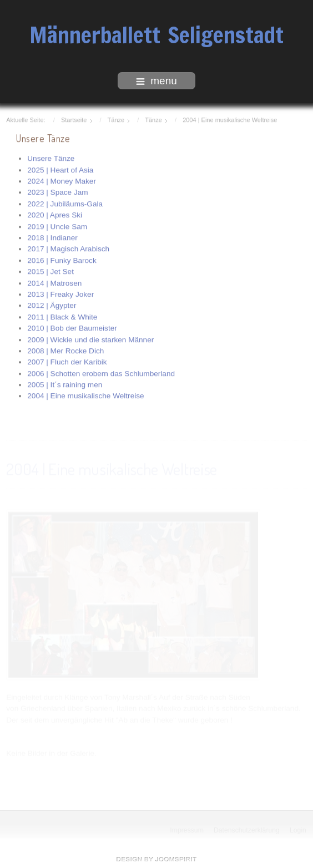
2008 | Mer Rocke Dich (65, 350)
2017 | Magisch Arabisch (68, 248)
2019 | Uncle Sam (57, 225)
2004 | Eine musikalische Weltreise (85, 395)
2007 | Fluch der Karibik (67, 361)
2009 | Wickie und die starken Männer (90, 339)
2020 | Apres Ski (55, 214)
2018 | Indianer (52, 237)
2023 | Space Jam (57, 192)
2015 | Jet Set (51, 271)
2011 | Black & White (62, 316)
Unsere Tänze (51, 158)
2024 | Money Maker (62, 181)
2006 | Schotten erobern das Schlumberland (101, 372)
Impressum (187, 830)
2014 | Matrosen (54, 282)
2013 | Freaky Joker (60, 294)
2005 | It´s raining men (65, 384)
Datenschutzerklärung (247, 830)
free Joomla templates (156, 859)
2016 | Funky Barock (62, 260)
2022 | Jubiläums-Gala (65, 203)
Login (299, 830)
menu (156, 81)
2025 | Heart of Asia (60, 169)
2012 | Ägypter (52, 305)
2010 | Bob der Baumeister (72, 328)
